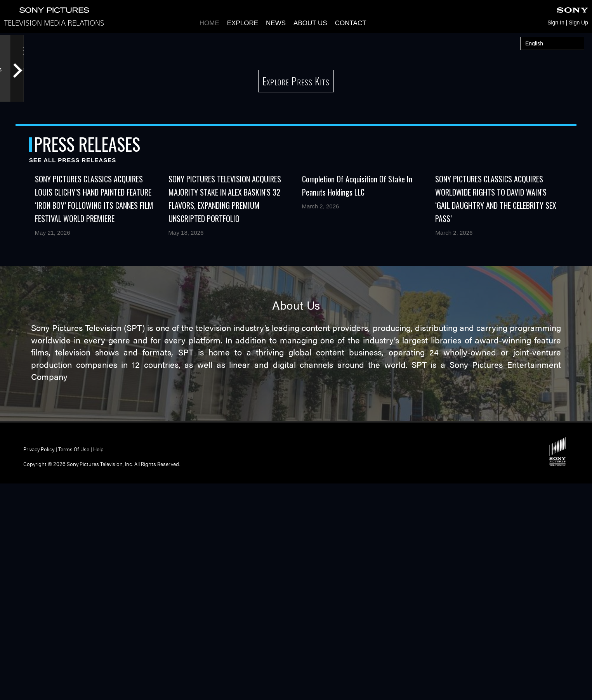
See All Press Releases (73, 376)
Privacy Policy (39, 665)
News (276, 23)
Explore (243, 23)
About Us (310, 23)
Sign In (556, 23)
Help (98, 665)
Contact (351, 23)
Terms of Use (74, 665)
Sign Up (578, 23)
